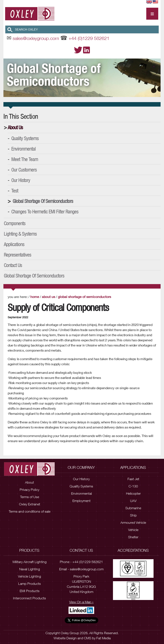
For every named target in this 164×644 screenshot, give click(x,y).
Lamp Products (29, 584)
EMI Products (30, 591)
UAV (133, 501)
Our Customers (24, 170)
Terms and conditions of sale (30, 511)
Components (15, 223)
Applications (14, 244)
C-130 (133, 486)
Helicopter (133, 493)
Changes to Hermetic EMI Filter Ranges (45, 211)
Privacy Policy (29, 489)
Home (35, 297)
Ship (133, 515)
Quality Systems (25, 138)
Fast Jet (133, 479)
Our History (21, 180)
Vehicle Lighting (29, 576)
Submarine (133, 508)
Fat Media (103, 638)
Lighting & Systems (20, 234)
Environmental (23, 149)
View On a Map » (81, 602)
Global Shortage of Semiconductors (43, 201)
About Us (15, 127)
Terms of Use (30, 497)
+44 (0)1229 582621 (89, 38)
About (29, 482)
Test (15, 191)
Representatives (18, 255)
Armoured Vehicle (133, 522)
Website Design (65, 638)
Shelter (133, 537)
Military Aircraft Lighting (30, 562)
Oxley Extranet (30, 504)
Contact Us (13, 265)
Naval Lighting (30, 569)
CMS (88, 638)
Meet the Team (25, 159)
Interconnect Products (29, 598)
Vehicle (133, 530)
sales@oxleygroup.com (36, 38)
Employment (81, 501)
